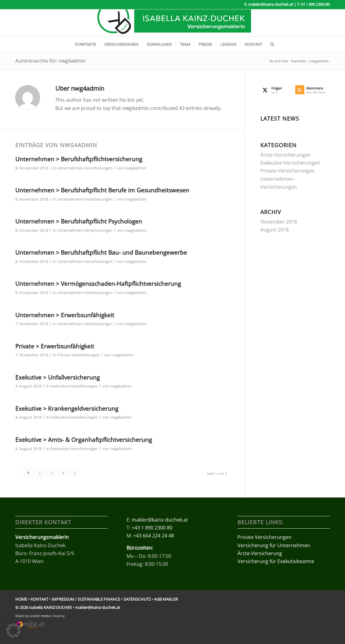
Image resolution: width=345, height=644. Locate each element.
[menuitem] (85, 44)
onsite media (40, 616)
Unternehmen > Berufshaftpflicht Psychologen (79, 221)
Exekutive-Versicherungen (74, 386)
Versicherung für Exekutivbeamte (276, 561)
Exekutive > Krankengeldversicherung (67, 409)
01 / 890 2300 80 (315, 4)
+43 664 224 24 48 (154, 536)
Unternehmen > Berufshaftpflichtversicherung (79, 159)
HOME (21, 599)
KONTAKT (39, 599)
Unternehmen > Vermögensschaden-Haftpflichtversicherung (98, 284)
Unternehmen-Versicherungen (85, 168)
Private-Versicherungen (78, 355)
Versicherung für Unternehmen (274, 545)
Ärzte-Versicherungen (286, 155)
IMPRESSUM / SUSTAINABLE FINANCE (86, 599)
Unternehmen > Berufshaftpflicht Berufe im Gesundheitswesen (102, 190)
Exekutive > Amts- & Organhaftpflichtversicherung (84, 440)
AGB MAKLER (166, 599)
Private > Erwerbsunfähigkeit (55, 346)
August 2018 (275, 230)
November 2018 (279, 222)
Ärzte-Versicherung (260, 553)
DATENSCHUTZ (137, 599)
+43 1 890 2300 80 (152, 528)
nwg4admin (136, 168)
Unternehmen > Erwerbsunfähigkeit (65, 315)
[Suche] (270, 44)
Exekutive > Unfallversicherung (57, 377)
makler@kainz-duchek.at (271, 4)
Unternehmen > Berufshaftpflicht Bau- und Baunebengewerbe (101, 253)
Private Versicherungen (264, 537)
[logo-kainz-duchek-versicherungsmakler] (172, 23)
